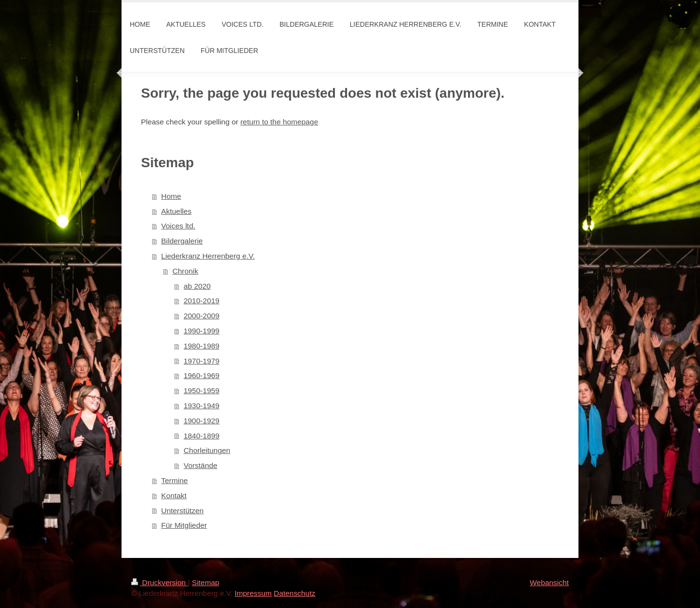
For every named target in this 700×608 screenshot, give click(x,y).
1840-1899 (202, 436)
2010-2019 (202, 301)
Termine (175, 480)
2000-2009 (202, 316)
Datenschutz (295, 593)
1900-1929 (202, 421)
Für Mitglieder (184, 525)
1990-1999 (202, 331)
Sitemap (206, 582)
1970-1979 (202, 361)
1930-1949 (202, 406)
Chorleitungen (207, 450)
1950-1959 (202, 391)
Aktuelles (176, 211)
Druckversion (159, 582)
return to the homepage (279, 122)
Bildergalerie (182, 241)
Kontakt (174, 495)
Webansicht (549, 582)
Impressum (253, 593)
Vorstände (201, 465)
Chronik (185, 271)
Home (171, 196)
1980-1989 (202, 346)
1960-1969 (202, 375)
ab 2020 (197, 286)
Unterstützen (183, 511)
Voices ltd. (178, 226)
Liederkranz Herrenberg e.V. (208, 256)
